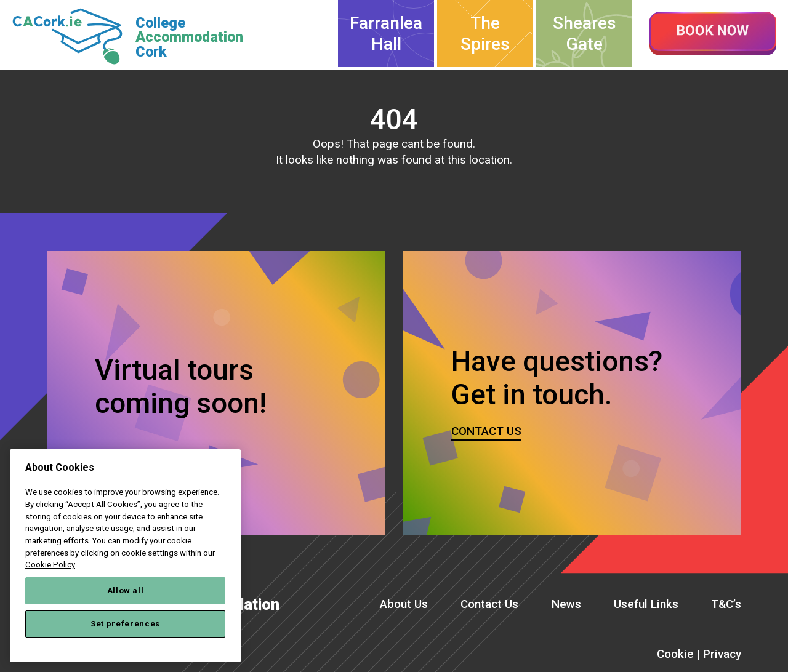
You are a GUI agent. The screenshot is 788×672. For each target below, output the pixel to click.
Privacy (722, 654)
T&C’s (726, 604)
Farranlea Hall (386, 34)
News (566, 604)
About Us (404, 604)
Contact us (486, 431)
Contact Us (489, 604)
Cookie (675, 654)
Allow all (126, 590)
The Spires (485, 34)
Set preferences (125, 624)
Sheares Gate (585, 34)
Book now (713, 34)
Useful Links (646, 604)
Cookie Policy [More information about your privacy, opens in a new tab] (50, 565)
